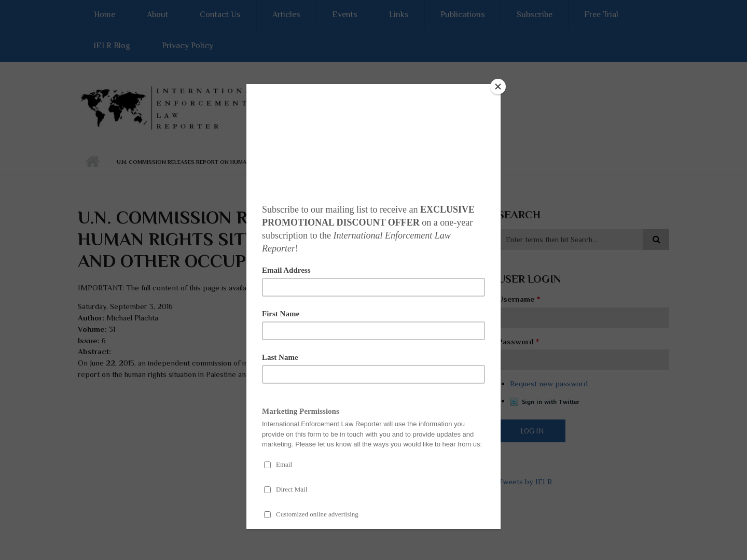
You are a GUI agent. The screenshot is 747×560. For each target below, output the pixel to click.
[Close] (498, 87)
